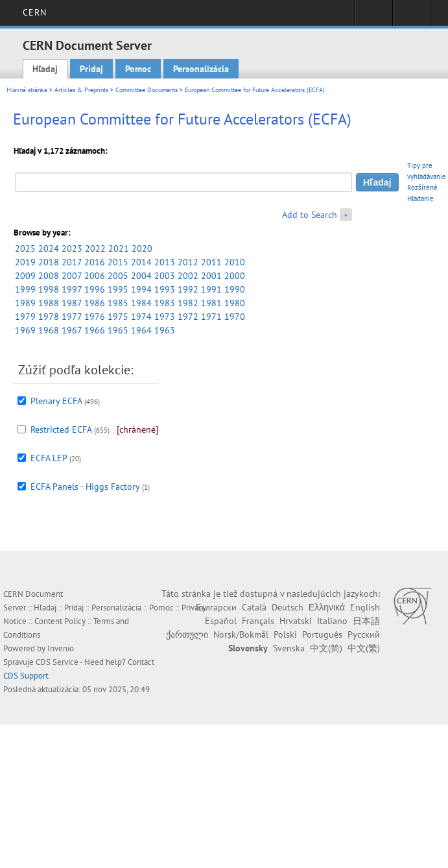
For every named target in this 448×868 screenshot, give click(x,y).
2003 (165, 276)
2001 (211, 276)
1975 (118, 317)
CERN (35, 12)
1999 (25, 289)
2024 (49, 248)
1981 (211, 303)
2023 (72, 248)
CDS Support (26, 676)
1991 (211, 289)
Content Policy (60, 621)
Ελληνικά (327, 607)
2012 (188, 262)
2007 (72, 276)
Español (221, 621)
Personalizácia (201, 69)
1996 (95, 289)
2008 (49, 276)
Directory (411, 17)
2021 (119, 248)
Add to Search (310, 215)
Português (322, 634)
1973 (165, 317)
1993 (165, 289)
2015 (118, 262)
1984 (141, 303)
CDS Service (57, 662)
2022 (95, 248)
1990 (235, 289)
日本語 (366, 621)
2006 (95, 276)
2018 (49, 262)
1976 (95, 317)
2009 (25, 276)
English (365, 607)
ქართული (187, 634)
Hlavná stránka (27, 90)
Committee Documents (147, 90)
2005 (118, 276)
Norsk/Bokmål (241, 634)
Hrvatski (296, 621)
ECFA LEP (49, 458)
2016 (95, 262)
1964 (141, 330)
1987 (72, 303)
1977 (72, 317)
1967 (72, 330)
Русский (364, 634)
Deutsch (288, 607)
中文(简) (326, 648)
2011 (211, 262)
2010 (235, 262)
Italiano (332, 621)
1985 (118, 303)
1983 (165, 303)
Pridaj (91, 69)
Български (216, 607)
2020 (142, 248)
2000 (235, 276)
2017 (72, 262)
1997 (72, 289)
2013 (165, 262)
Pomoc (138, 69)
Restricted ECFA (61, 429)
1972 (188, 317)
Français (258, 621)
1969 (25, 330)
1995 (118, 289)
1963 (165, 330)
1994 (141, 289)
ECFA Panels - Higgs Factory (85, 487)
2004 (141, 276)
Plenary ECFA (56, 401)
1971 (211, 317)
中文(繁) (364, 648)
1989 (25, 303)
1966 (95, 330)
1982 (188, 303)
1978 (49, 317)
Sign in (374, 17)
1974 (141, 317)
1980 (235, 303)
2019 (25, 262)
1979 (25, 317)
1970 (235, 317)
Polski (285, 634)
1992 (188, 289)
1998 (49, 289)
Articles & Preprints (81, 90)
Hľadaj (45, 69)
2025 (25, 248)
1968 (49, 330)
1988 (49, 303)
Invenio (61, 648)
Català (254, 607)
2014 (141, 262)
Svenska (289, 648)
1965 (118, 330)
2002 (188, 276)
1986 (95, 303)
